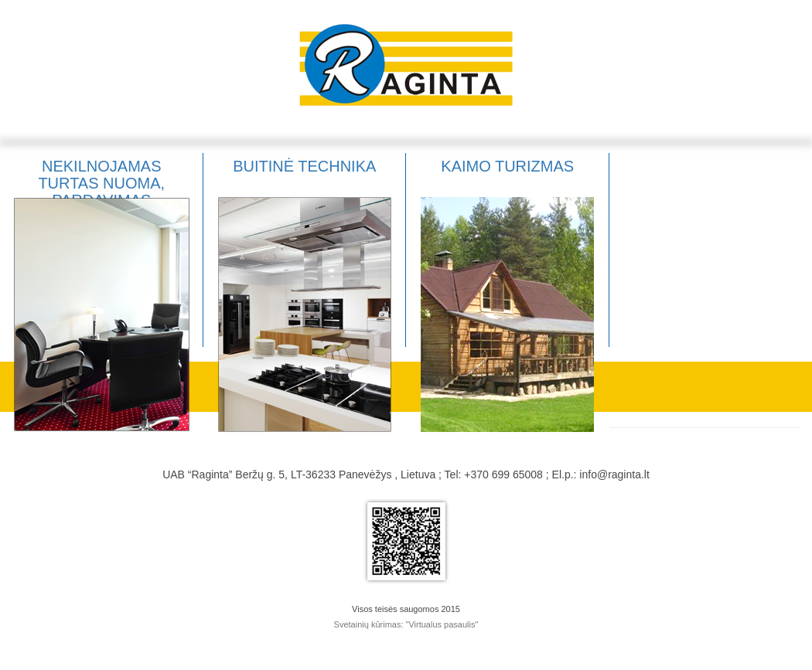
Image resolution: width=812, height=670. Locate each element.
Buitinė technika (304, 166)
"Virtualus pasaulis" (442, 624)
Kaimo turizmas (507, 166)
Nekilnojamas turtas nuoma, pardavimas (101, 183)
